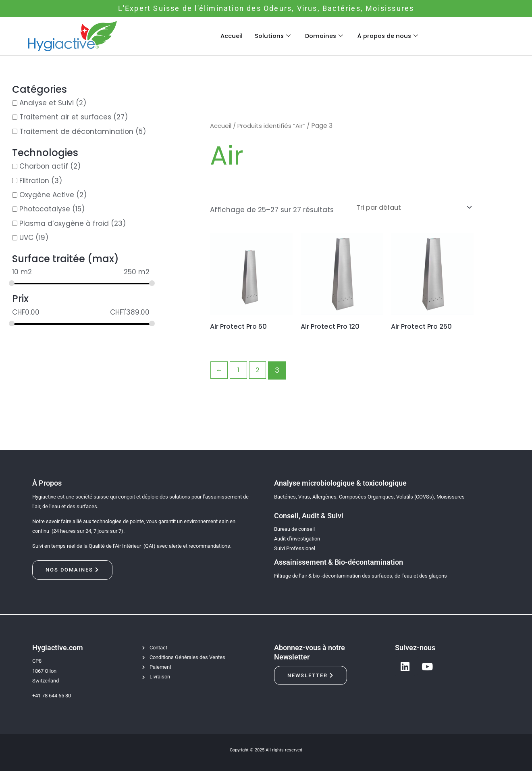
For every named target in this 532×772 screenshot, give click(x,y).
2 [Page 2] (260, 371)
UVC (26, 238)
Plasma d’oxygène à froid (64, 223)
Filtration (34, 181)
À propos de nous (389, 36)
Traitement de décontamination (76, 131)
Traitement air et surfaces (65, 117)
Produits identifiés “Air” (274, 126)
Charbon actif (44, 167)
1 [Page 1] (240, 371)
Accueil (230, 36)
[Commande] (408, 208)
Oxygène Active (47, 195)
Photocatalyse (45, 209)
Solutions (272, 36)
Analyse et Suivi (47, 103)
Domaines (324, 36)
